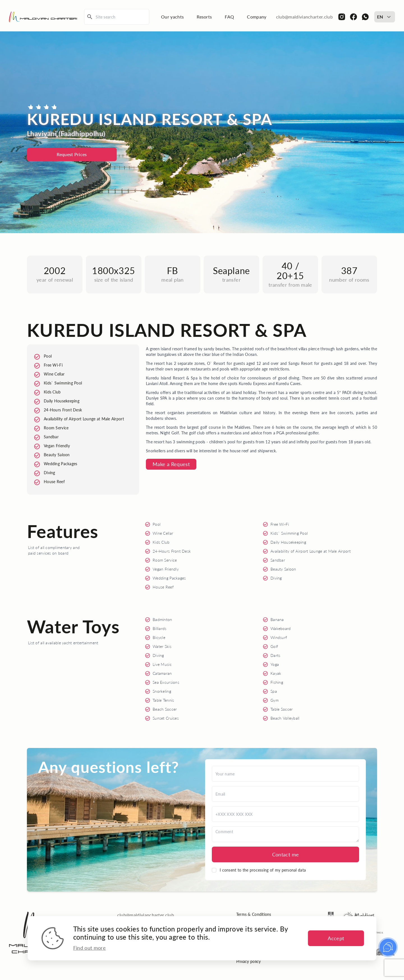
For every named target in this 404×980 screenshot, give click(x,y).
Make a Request (171, 464)
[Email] (285, 794)
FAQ (229, 17)
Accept (336, 938)
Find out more (90, 948)
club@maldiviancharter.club (304, 17)
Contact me (286, 854)
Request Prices (72, 154)
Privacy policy (249, 961)
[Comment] (285, 834)
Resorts (204, 17)
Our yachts (172, 17)
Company (257, 17)
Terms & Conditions (254, 914)
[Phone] (285, 814)
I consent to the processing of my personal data (263, 870)
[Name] (285, 774)
